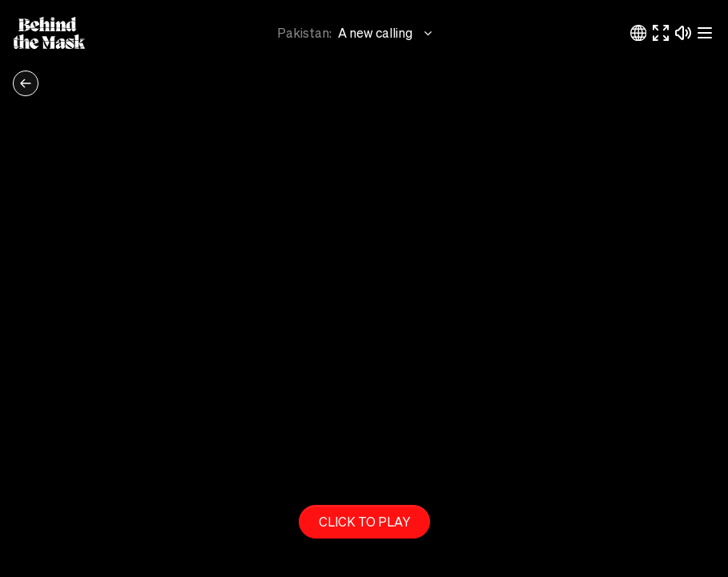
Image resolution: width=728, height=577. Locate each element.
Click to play (364, 521)
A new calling (386, 33)
